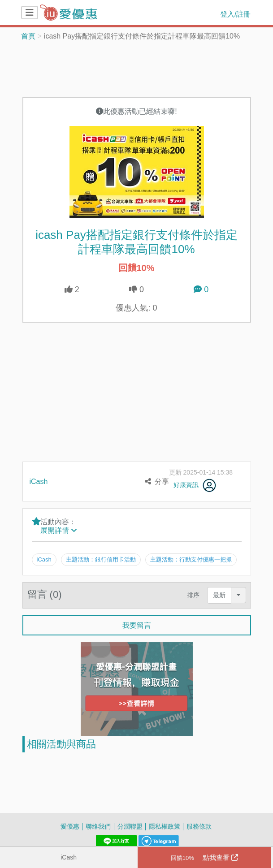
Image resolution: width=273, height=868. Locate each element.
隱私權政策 (165, 826)
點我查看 (204, 857)
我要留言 (137, 625)
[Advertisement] (137, 68)
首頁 (28, 36)
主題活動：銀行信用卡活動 (101, 559)
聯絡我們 (98, 826)
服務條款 (199, 826)
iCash (69, 857)
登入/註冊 (235, 14)
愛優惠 (70, 826)
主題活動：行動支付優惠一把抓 (191, 559)
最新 (219, 595)
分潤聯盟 (130, 826)
